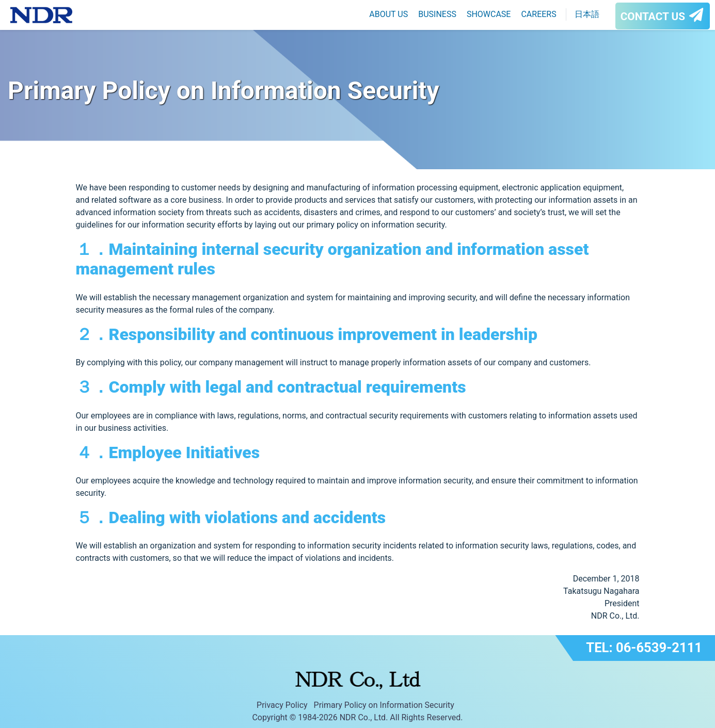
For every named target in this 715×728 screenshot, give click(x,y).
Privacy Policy (282, 705)
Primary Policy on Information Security (384, 705)
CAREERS (538, 14)
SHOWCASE (489, 14)
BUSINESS (437, 14)
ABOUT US (388, 14)
